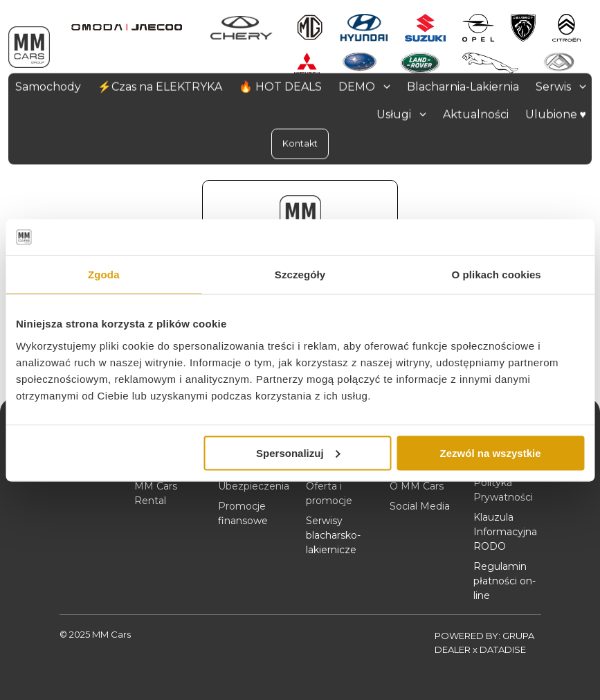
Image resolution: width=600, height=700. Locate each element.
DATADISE (503, 649)
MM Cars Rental (156, 493)
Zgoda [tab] (104, 275)
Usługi (401, 114)
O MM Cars (417, 486)
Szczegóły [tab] (300, 275)
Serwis (561, 86)
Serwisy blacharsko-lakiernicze (333, 535)
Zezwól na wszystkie (491, 452)
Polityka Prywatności (503, 490)
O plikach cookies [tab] (497, 275)
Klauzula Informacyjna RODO (505, 532)
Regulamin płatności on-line (504, 581)
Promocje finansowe (243, 513)
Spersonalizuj (298, 452)
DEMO (364, 86)
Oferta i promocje (329, 493)
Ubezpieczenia (254, 486)
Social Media (420, 506)
